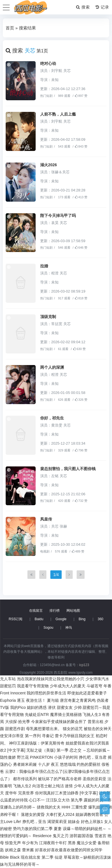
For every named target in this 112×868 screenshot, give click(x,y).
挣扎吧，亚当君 (93, 757)
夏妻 (58, 829)
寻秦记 (48, 736)
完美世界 (26, 793)
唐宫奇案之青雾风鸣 (78, 700)
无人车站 (8, 679)
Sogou (49, 628)
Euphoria (8, 700)
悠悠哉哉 (68, 764)
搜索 (83, 7)
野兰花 (23, 757)
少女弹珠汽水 (97, 679)
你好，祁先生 (52, 418)
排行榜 (55, 611)
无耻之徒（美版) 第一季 (47, 750)
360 (100, 619)
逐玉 (21, 700)
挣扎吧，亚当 (34, 822)
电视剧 (45, 551)
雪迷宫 (100, 836)
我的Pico (18, 707)
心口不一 (37, 800)
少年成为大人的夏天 (68, 686)
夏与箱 (53, 700)
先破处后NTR (37, 715)
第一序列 (33, 736)
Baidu (39, 619)
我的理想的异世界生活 (46, 693)
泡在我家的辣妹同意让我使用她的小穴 (51, 679)
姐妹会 (74, 822)
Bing (82, 619)
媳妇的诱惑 (37, 707)
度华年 (11, 793)
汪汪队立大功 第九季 (64, 800)
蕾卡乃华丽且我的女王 (75, 736)
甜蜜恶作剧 (15, 729)
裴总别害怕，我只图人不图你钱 (68, 469)
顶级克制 (48, 317)
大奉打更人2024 (60, 814)
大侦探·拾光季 (18, 722)
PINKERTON (41, 757)
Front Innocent (13, 693)
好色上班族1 (92, 822)
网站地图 (73, 611)
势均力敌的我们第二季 (33, 829)
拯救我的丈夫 (49, 807)
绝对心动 (48, 63)
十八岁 (44, 764)
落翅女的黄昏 (33, 814)
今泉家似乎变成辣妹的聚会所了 (59, 722)
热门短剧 (46, 96)
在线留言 (36, 611)
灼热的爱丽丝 (89, 764)
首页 (10, 28)
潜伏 (52, 707)
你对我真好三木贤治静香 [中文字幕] (66, 793)
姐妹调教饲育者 (89, 814)
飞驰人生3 (92, 715)
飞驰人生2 (22, 786)
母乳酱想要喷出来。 (44, 729)
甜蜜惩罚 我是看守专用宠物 (24, 686)
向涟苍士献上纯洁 (48, 786)
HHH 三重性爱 (74, 807)
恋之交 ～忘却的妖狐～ (90, 750)
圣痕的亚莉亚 (94, 779)
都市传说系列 (25, 779)
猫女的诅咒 (73, 729)
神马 (69, 628)
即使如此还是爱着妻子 (87, 693)
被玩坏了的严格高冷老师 (60, 779)
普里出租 (96, 722)
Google (61, 619)
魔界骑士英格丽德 (66, 715)
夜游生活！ (36, 700)
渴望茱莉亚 (57, 822)
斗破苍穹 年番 (99, 686)
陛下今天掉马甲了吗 (58, 216)
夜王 (55, 764)
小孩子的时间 (66, 757)
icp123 (84, 665)
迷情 (69, 786)
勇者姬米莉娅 (25, 764)
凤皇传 (46, 519)
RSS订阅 (16, 619)
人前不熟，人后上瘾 (58, 114)
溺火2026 (49, 165)
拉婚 (44, 266)
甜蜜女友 (65, 707)
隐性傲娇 (8, 757)
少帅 (78, 707)
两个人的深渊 (52, 367)
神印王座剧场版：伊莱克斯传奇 (37, 743)
